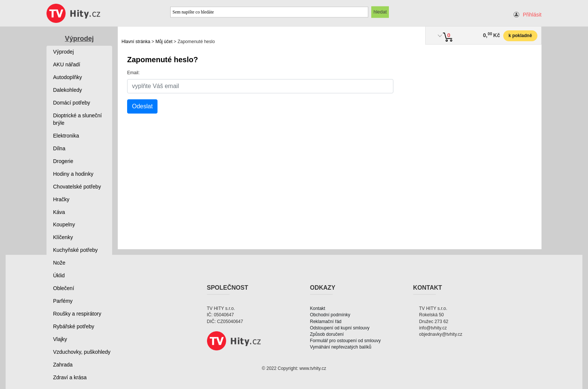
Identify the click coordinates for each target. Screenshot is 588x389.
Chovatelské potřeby (77, 187)
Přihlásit (532, 15)
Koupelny (64, 224)
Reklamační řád (326, 322)
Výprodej (79, 39)
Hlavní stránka (136, 42)
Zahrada (63, 365)
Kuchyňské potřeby (76, 250)
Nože (59, 263)
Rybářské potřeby (74, 326)
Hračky (61, 199)
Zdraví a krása (70, 377)
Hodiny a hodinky (73, 174)
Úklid (59, 275)
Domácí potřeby (72, 103)
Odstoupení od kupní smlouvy (340, 328)
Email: (133, 73)
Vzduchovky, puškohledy (82, 352)
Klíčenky (63, 237)
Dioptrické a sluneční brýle (78, 119)
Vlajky (60, 339)
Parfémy (63, 301)
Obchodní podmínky (330, 315)
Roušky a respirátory (77, 314)
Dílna (59, 148)
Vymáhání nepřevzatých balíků (341, 347)
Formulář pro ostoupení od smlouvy (346, 341)
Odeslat (142, 106)
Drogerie (63, 161)
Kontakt (318, 308)
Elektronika (66, 136)
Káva (59, 212)
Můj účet (164, 42)
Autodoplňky (68, 77)
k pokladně (520, 36)
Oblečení (64, 288)
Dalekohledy (68, 90)
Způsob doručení (327, 334)
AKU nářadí (67, 64)
